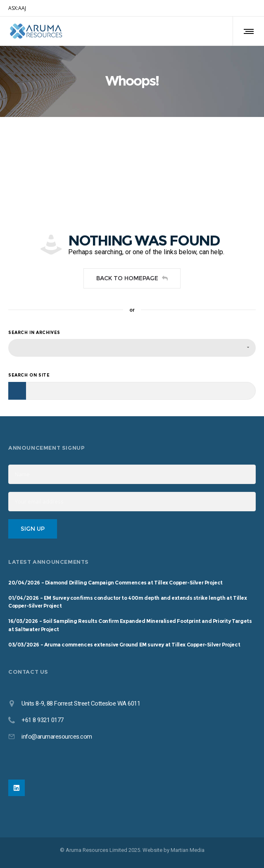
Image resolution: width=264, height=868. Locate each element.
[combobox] (132, 348)
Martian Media (188, 850)
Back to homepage (132, 278)
